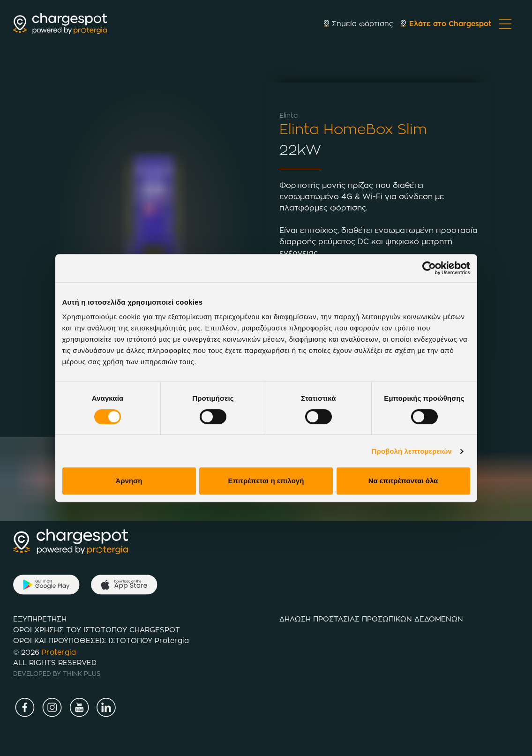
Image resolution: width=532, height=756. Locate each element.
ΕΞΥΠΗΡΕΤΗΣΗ (40, 619)
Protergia (59, 652)
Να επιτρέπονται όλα (403, 481)
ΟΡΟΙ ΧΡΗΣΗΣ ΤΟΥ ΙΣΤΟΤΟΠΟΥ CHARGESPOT (97, 630)
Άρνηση (129, 481)
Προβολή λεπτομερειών (412, 451)
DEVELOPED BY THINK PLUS (57, 674)
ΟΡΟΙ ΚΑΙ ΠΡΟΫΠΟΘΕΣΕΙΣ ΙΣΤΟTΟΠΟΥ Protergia (101, 640)
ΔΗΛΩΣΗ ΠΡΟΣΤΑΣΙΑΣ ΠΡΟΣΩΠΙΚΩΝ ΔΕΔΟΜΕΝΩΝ (371, 619)
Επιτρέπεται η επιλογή (266, 481)
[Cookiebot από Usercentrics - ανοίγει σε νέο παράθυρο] (429, 268)
